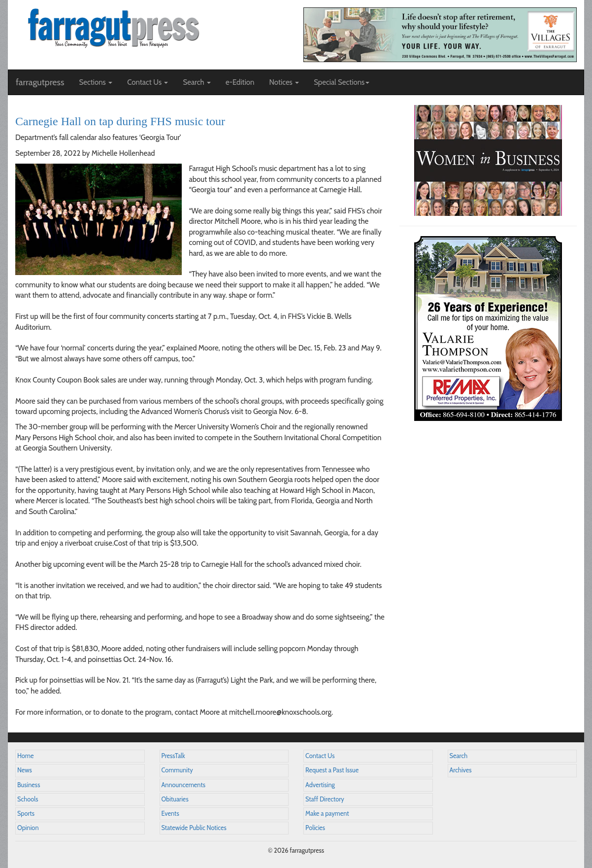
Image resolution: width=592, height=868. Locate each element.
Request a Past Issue (332, 770)
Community (177, 770)
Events (170, 814)
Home (26, 756)
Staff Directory (325, 799)
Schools (28, 799)
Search (459, 756)
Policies (315, 828)
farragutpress (40, 82)
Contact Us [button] (148, 82)
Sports (26, 814)
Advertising (320, 785)
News (25, 770)
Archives (461, 770)
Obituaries (175, 799)
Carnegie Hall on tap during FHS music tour (120, 121)
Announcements (183, 785)
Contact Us (320, 756)
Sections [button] (96, 82)
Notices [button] (284, 82)
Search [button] (197, 82)
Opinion (28, 828)
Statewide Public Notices (194, 828)
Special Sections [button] (342, 82)
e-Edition (240, 82)
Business (29, 785)
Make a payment (327, 814)
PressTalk (173, 756)
